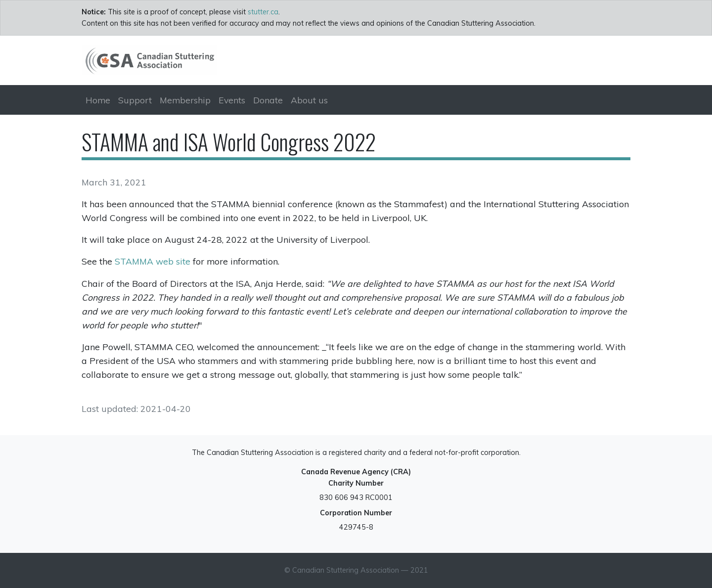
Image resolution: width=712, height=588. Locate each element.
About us (309, 100)
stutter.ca (263, 12)
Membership (185, 100)
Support (135, 100)
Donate (268, 100)
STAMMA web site (153, 261)
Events (232, 100)
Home (98, 100)
